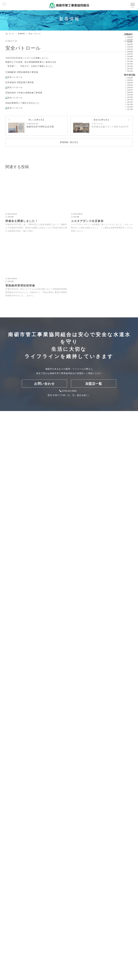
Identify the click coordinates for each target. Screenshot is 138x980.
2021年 (130, 49)
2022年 (130, 47)
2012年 (130, 71)
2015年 (130, 64)
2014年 (130, 66)
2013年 (130, 69)
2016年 (130, 61)
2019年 (130, 54)
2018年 (130, 57)
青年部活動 (130, 75)
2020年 (130, 52)
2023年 (130, 44)
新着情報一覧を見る (69, 644)
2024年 (130, 37)
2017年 (130, 59)
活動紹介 (128, 34)
